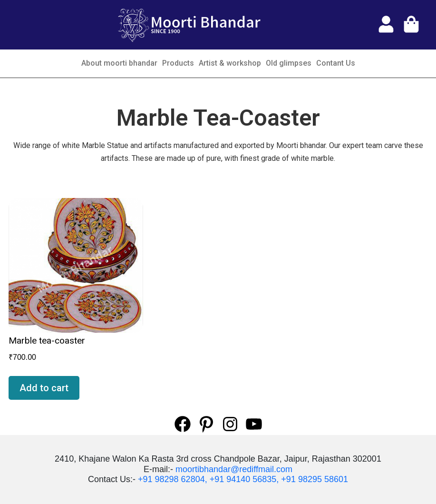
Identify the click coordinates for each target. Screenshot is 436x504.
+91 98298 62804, (173, 479)
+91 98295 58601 (315, 479)
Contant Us (336, 63)
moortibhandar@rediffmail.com (234, 469)
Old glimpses (289, 63)
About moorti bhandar (119, 63)
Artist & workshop (230, 63)
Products (178, 63)
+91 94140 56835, (244, 479)
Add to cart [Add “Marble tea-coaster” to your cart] (44, 388)
